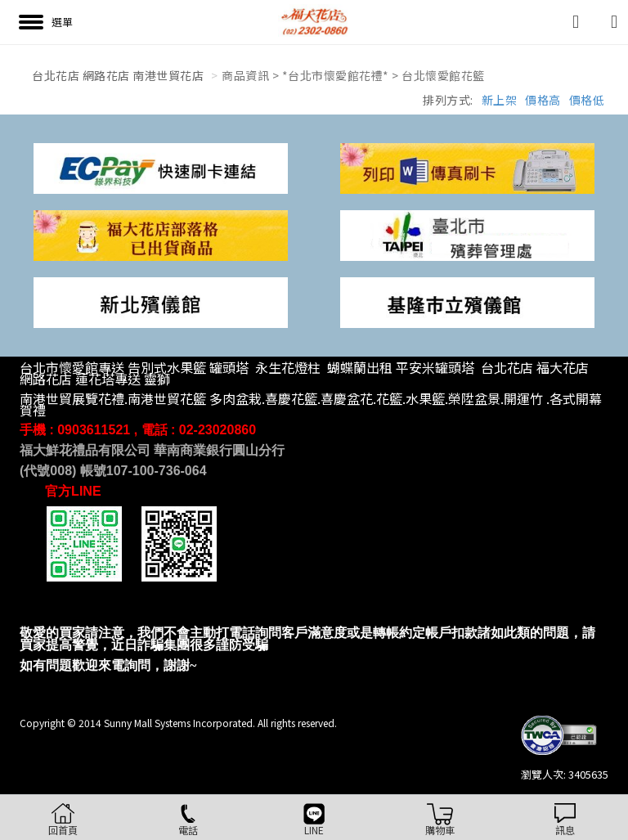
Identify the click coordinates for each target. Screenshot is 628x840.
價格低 (587, 100)
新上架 (500, 100)
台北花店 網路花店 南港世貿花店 (118, 75)
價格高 (543, 100)
